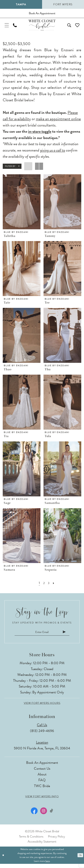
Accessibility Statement (42, 846)
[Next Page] (54, 586)
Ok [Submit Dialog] (80, 859)
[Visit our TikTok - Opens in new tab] (51, 815)
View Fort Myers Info (42, 801)
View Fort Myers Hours (42, 707)
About (42, 778)
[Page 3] (49, 586)
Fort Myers (63, 4)
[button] (7, 27)
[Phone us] (17, 27)
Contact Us (42, 773)
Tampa (21, 4)
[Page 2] (44, 586)
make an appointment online (58, 122)
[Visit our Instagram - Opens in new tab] (43, 815)
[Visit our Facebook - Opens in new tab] (34, 815)
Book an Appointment (42, 767)
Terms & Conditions (31, 841)
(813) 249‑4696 (42, 735)
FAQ (42, 784)
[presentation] (22, 205)
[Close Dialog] (4, 859)
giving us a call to (53, 153)
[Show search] (67, 27)
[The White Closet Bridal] (42, 27)
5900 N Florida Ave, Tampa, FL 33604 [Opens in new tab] (42, 752)
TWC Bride (42, 790)
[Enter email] (42, 636)
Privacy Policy (56, 841)
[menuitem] (7, 27)
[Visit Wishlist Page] (77, 27)
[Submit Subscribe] (68, 636)
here (48, 865)
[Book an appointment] (42, 14)
